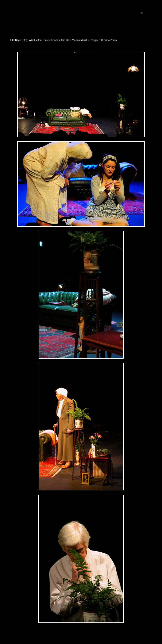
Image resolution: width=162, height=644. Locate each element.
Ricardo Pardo (26, 15)
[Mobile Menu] (142, 13)
